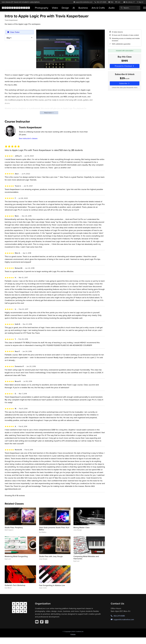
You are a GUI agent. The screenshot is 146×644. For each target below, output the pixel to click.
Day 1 (9, 38)
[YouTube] (37, 622)
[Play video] (70, 49)
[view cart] (118, 2)
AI (74, 8)
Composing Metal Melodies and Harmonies (86, 557)
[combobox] (130, 8)
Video (55, 8)
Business (83, 8)
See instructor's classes (28, 138)
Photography (42, 8)
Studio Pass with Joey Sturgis (51, 556)
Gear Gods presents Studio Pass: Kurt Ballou (54, 529)
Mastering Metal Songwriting (16, 556)
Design (65, 8)
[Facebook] (42, 622)
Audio (112, 8)
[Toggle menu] (145, 8)
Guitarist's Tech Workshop (15, 585)
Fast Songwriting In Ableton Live (52, 585)
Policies (73, 634)
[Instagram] (47, 622)
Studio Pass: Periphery (14, 527)
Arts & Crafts (98, 8)
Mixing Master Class (81, 527)
